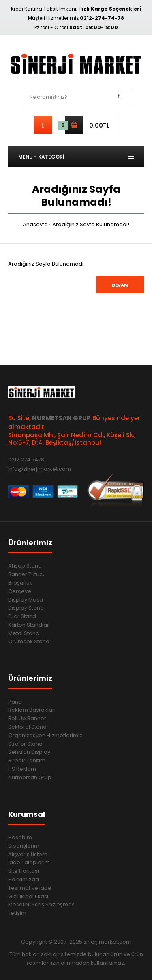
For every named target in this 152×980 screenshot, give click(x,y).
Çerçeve (20, 591)
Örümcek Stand (29, 641)
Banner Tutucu (27, 574)
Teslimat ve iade (30, 888)
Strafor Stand (25, 744)
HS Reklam (22, 769)
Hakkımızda (24, 879)
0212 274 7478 (26, 460)
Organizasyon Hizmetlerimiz (45, 735)
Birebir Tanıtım (27, 760)
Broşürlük (20, 583)
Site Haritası (24, 871)
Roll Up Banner (27, 718)
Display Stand (26, 608)
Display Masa (26, 600)
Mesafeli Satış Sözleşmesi (42, 905)
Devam (120, 285)
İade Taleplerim (29, 862)
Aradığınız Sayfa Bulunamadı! (91, 224)
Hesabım (20, 837)
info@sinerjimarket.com (40, 469)
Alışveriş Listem (28, 854)
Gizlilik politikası (28, 896)
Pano (15, 702)
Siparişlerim (24, 846)
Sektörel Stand (27, 727)
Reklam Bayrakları (32, 710)
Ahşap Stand (25, 566)
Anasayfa (35, 224)
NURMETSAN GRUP (61, 418)
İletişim (17, 913)
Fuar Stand (22, 616)
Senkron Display (29, 752)
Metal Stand (24, 633)
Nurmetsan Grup (30, 777)
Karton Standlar (29, 625)
